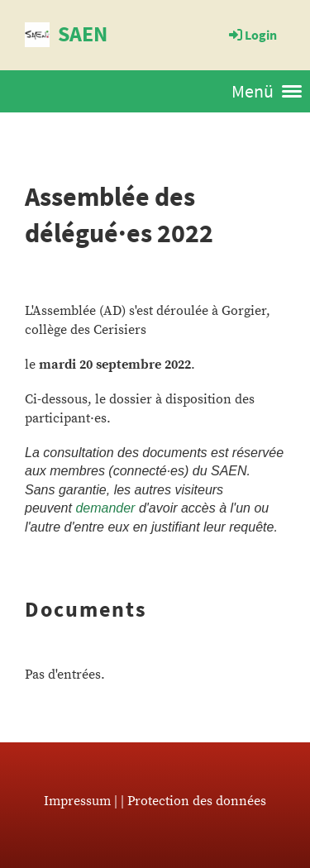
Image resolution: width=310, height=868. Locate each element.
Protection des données (197, 801)
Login (252, 35)
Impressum (77, 801)
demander (105, 508)
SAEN (83, 33)
